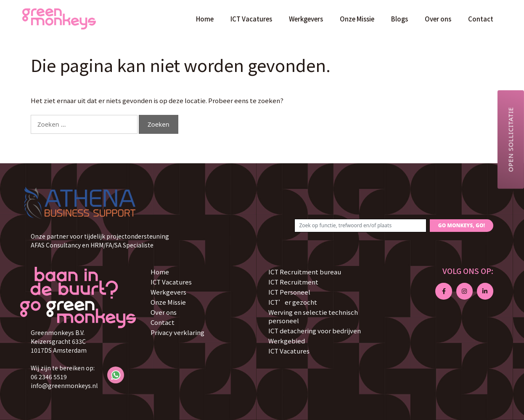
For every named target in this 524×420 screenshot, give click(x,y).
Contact (481, 19)
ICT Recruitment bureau (305, 272)
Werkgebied (287, 341)
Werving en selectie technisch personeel (313, 316)
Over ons (438, 19)
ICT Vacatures (251, 19)
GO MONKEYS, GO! (462, 225)
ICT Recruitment (293, 282)
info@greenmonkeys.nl (64, 385)
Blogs (400, 19)
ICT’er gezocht (293, 302)
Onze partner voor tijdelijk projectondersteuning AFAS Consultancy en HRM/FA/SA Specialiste (100, 241)
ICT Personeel (289, 292)
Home (205, 19)
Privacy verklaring (177, 332)
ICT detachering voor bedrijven (315, 331)
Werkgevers (306, 19)
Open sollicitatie (511, 139)
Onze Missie (357, 19)
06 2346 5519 (49, 377)
